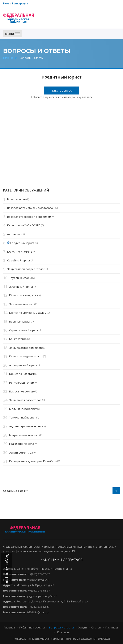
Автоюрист (15, 234)
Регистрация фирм (22, 383)
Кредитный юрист (22, 243)
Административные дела (26, 426)
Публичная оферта (32, 627)
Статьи (96, 627)
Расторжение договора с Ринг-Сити (33, 461)
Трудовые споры (20, 278)
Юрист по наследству (24, 295)
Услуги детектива (21, 453)
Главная (8, 58)
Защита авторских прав (26, 348)
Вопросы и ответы (61, 627)
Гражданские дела (22, 444)
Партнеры (112, 627)
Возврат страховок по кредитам (29, 217)
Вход (6, 3)
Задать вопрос (61, 91)
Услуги (83, 627)
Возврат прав (16, 199)
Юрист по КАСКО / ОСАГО (24, 226)
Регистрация (20, 3)
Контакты (64, 632)
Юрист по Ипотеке (20, 252)
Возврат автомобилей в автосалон (31, 208)
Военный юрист (20, 321)
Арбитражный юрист (23, 365)
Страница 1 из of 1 (16, 491)
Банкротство (18, 339)
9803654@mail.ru (38, 580)
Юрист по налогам (22, 374)
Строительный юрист (24, 330)
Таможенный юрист (22, 418)
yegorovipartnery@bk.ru (43, 596)
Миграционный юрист (24, 435)
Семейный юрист (19, 260)
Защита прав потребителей (26, 269)
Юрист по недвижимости (26, 357)
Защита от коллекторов (25, 400)
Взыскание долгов (22, 391)
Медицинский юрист (23, 409)
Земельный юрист (22, 304)
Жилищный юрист (21, 287)
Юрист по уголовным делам (28, 313)
